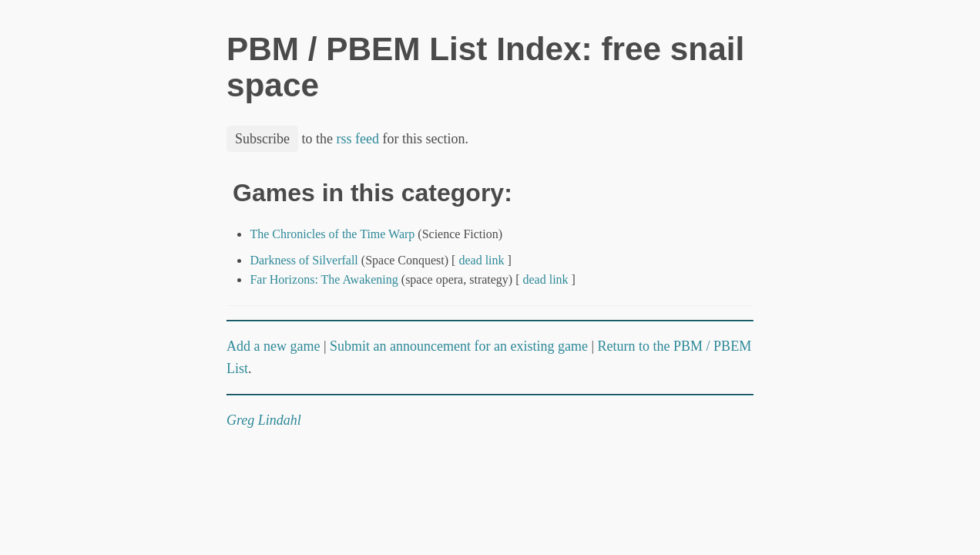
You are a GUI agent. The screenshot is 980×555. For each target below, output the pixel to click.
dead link (481, 260)
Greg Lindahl (264, 420)
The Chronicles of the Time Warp (332, 234)
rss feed (358, 139)
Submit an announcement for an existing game (459, 346)
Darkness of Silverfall (304, 260)
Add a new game (273, 346)
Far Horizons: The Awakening (324, 279)
